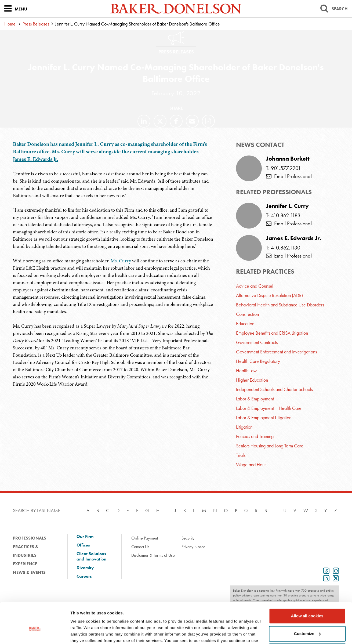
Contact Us (140, 547)
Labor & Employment (255, 399)
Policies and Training (255, 436)
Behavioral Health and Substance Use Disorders (280, 305)
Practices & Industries (26, 551)
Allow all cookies (307, 587)
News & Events (29, 572)
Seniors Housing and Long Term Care (270, 446)
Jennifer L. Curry (287, 206)
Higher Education (252, 380)
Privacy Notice (193, 547)
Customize (307, 605)
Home (10, 24)
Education (245, 323)
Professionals (30, 538)
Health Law (246, 370)
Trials (241, 455)
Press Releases (36, 24)
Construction (247, 314)
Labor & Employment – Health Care (269, 408)
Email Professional (289, 176)
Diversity (85, 568)
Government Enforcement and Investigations (276, 352)
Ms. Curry (121, 261)
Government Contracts (257, 342)
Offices (83, 545)
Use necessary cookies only (307, 623)
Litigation (244, 427)
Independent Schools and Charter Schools (274, 389)
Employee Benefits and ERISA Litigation (272, 333)
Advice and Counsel (255, 286)
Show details (83, 633)
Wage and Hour (251, 464)
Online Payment (145, 538)
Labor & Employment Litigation (264, 417)
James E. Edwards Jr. (36, 159)
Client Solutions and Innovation (91, 556)
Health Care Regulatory (258, 361)
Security (188, 538)
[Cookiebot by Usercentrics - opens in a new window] (35, 634)
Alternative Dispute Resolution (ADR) (269, 295)
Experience (25, 564)
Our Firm (85, 537)
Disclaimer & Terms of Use (153, 555)
